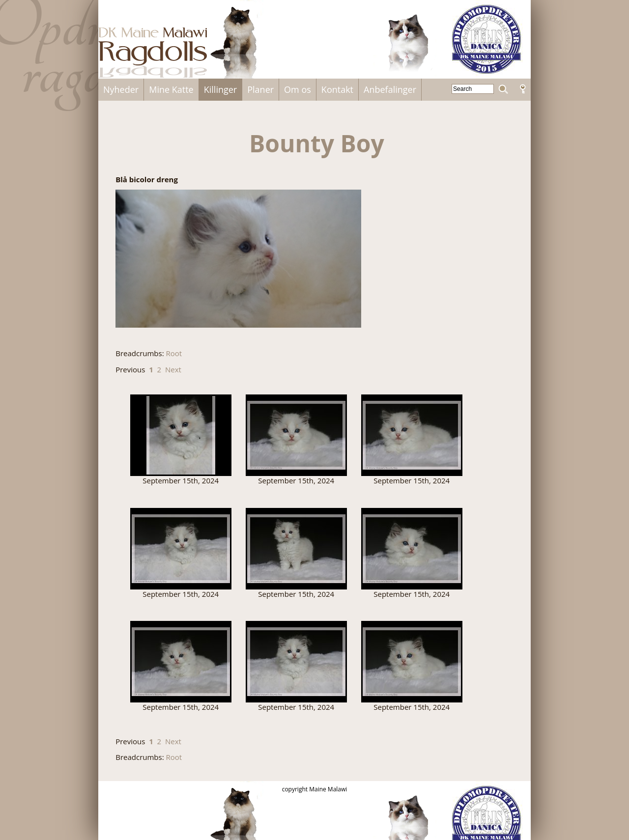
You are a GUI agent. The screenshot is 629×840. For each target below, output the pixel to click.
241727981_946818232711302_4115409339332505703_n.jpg (296, 435)
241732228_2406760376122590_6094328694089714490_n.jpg (181, 549)
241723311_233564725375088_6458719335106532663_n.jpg (181, 435)
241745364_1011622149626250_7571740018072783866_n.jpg (296, 662)
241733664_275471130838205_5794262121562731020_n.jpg (296, 549)
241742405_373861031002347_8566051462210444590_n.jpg (181, 662)
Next (173, 369)
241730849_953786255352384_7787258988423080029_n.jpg (412, 435)
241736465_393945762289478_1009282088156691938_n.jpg (412, 549)
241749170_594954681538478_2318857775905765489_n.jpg (412, 662)
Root (174, 353)
